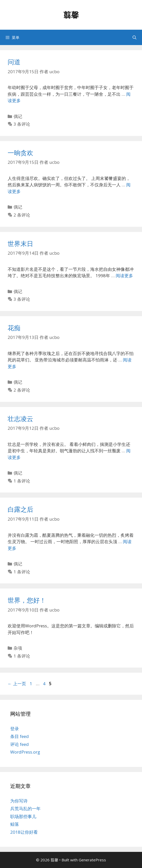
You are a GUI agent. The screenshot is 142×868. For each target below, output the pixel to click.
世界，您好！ (27, 600)
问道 (14, 62)
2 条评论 (22, 215)
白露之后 (20, 509)
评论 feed (20, 744)
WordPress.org (25, 752)
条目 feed (20, 736)
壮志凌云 (20, 419)
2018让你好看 (24, 832)
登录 (15, 729)
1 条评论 (22, 481)
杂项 (18, 648)
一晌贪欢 (20, 153)
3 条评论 (22, 124)
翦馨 (71, 15)
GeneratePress (92, 860)
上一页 (17, 684)
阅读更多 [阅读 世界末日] (124, 276)
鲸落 (15, 824)
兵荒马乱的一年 (25, 808)
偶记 (18, 116)
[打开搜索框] (134, 37)
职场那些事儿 (23, 816)
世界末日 (20, 243)
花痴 (14, 328)
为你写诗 (19, 801)
